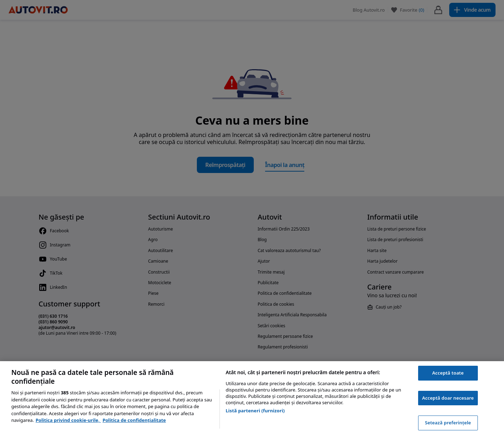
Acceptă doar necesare (448, 398)
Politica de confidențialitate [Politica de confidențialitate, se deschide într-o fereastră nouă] (134, 420)
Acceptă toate (448, 373)
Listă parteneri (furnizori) (255, 411)
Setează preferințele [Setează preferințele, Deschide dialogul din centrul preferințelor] (448, 423)
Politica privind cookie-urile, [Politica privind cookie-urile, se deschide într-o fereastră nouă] (68, 420)
